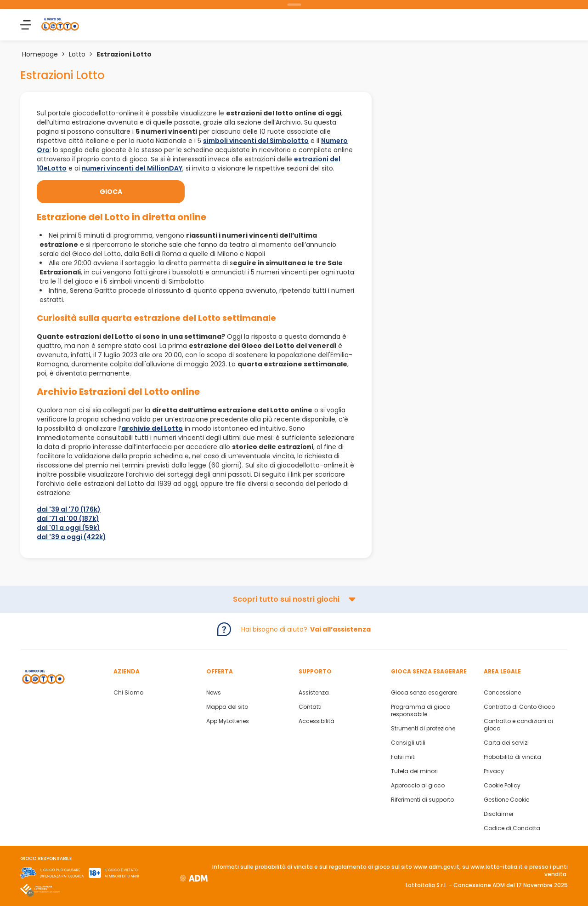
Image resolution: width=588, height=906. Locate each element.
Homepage (40, 54)
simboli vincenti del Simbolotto (256, 141)
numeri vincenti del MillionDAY (132, 168)
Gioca (111, 192)
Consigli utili (408, 743)
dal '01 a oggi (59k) (68, 528)
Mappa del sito (227, 707)
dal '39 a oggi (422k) (71, 537)
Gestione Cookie (506, 800)
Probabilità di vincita (512, 757)
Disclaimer (499, 814)
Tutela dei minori (414, 771)
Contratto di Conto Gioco (519, 707)
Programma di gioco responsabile (421, 711)
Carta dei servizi (506, 743)
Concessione (502, 693)
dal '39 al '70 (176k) (69, 509)
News (214, 693)
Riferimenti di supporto (422, 800)
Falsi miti (403, 757)
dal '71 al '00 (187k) (68, 519)
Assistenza (314, 693)
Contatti (310, 707)
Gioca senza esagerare (424, 693)
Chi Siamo (128, 693)
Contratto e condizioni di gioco (518, 725)
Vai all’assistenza (340, 629)
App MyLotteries (228, 721)
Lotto (77, 54)
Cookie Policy (502, 786)
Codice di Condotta (512, 828)
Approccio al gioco (418, 786)
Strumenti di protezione (423, 729)
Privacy (494, 771)
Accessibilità (317, 721)
